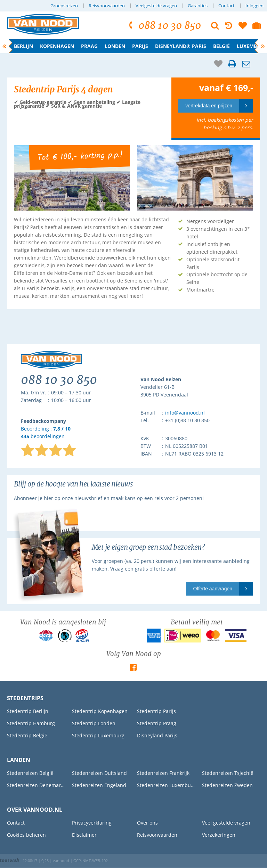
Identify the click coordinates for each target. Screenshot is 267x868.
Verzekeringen (219, 835)
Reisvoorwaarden (107, 6)
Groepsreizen (64, 6)
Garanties (198, 6)
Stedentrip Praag (157, 723)
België (221, 46)
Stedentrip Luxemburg (98, 735)
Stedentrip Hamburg (31, 723)
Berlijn (23, 46)
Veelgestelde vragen (156, 6)
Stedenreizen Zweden (227, 785)
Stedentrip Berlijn (28, 711)
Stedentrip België (27, 735)
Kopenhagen (57, 46)
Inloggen (254, 6)
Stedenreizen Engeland (99, 785)
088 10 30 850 (164, 26)
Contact (226, 6)
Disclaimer (84, 835)
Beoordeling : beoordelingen (46, 433)
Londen (115, 46)
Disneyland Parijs (157, 735)
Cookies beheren (26, 835)
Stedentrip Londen (94, 723)
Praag (89, 46)
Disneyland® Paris (181, 46)
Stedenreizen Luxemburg (166, 785)
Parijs (140, 46)
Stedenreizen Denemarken (36, 785)
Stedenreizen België (30, 773)
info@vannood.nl (185, 413)
